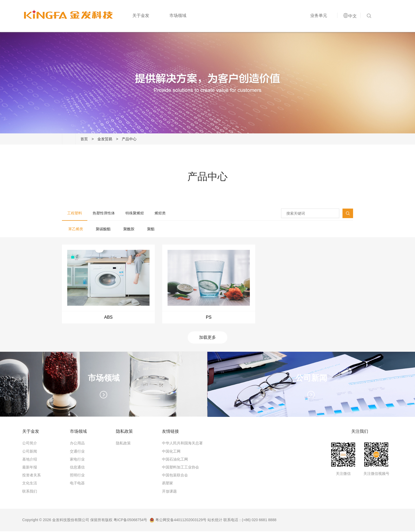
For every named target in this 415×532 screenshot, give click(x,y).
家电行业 (77, 460)
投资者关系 (31, 476)
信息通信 (77, 468)
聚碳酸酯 (103, 229)
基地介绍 (30, 460)
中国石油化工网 (175, 460)
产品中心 (129, 139)
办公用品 (77, 444)
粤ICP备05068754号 (130, 521)
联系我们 (30, 492)
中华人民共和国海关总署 (182, 444)
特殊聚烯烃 (135, 213)
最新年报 (30, 468)
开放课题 (169, 492)
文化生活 (30, 484)
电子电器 (77, 484)
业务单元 (318, 16)
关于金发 (140, 16)
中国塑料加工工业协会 (181, 468)
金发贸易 (105, 139)
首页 (84, 139)
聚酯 (151, 229)
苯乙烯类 (76, 229)
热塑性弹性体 (104, 213)
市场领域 (177, 16)
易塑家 (168, 484)
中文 (352, 17)
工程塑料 (75, 213)
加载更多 (207, 338)
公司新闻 (30, 452)
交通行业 (77, 452)
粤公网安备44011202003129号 (178, 521)
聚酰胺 (129, 229)
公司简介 (30, 444)
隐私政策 (123, 444)
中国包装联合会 (175, 476)
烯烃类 (160, 213)
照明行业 (77, 476)
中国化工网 (171, 452)
